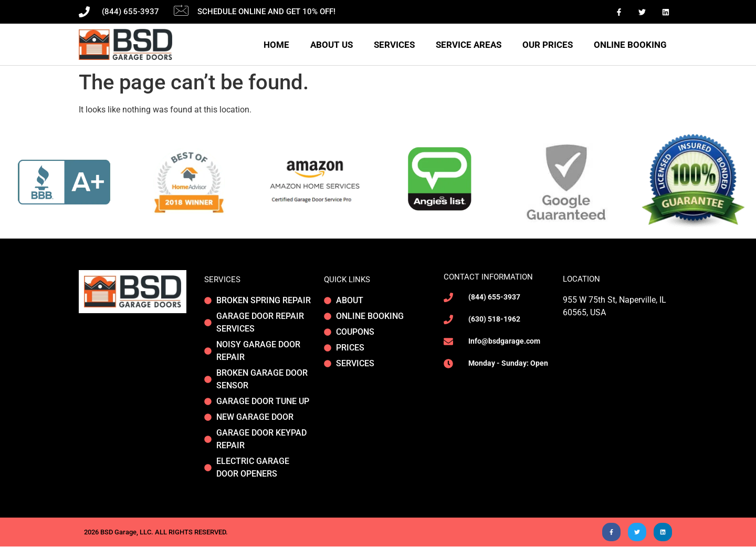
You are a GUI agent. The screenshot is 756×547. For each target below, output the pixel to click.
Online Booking (630, 45)
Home (276, 45)
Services (394, 45)
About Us (332, 45)
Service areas (469, 45)
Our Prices (548, 45)
